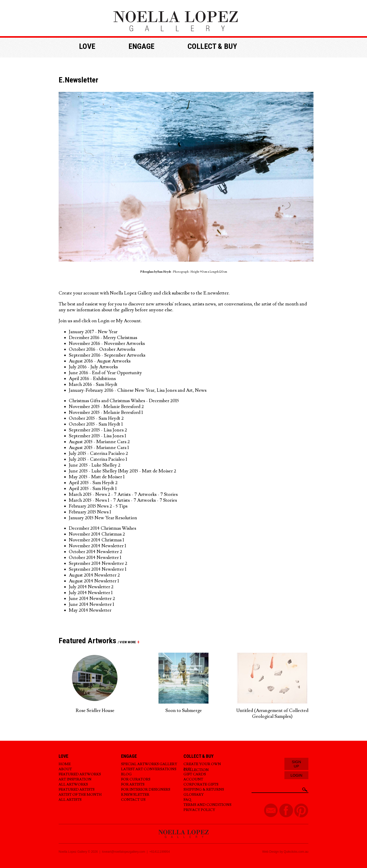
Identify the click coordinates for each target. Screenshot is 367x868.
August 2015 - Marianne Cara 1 (99, 448)
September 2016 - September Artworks (107, 355)
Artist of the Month (80, 795)
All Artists (70, 800)
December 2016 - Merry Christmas (103, 338)
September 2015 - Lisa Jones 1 (98, 436)
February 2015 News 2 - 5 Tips (98, 506)
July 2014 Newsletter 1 (91, 593)
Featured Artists (77, 790)
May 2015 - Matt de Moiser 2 (148, 471)
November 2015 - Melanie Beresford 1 (106, 412)
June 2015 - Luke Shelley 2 (95, 465)
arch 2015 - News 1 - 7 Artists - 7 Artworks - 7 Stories (126, 500)
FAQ (187, 800)
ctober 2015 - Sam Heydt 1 (98, 424)
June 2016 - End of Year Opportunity (105, 373)
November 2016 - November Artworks (107, 344)
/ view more (126, 642)
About (65, 769)
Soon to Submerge (184, 711)
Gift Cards (195, 774)
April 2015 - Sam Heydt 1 (94, 489)
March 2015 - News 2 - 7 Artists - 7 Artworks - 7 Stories (124, 494)
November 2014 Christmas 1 (96, 540)
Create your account (79, 293)
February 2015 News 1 (90, 512)
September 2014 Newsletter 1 (98, 569)
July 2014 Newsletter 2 (91, 587)
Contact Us (133, 800)
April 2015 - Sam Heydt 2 (93, 483)
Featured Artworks (80, 774)
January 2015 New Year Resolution (103, 518)
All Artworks (73, 785)
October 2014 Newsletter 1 (95, 558)
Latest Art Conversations (149, 769)
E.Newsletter (135, 795)
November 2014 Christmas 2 (97, 534)
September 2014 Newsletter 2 (98, 563)
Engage (141, 46)
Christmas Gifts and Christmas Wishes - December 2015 (124, 401)
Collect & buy (212, 46)
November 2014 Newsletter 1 (97, 546)
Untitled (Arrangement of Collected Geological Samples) (272, 713)
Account (193, 779)
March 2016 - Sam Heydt (93, 384)
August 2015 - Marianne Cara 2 (99, 442)
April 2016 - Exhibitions (92, 379)
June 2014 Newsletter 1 (91, 604)
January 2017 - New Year (93, 332)
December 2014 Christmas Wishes (102, 528)
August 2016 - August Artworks (100, 361)
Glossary (194, 795)
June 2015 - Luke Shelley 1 (94, 471)
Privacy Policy (199, 810)
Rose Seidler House (95, 711)
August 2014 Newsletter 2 (94, 575)
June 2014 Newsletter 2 (92, 599)
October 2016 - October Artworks (102, 349)
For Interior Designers (146, 790)
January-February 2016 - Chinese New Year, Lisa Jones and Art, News (138, 390)
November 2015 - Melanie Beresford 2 (107, 407)
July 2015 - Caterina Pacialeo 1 (99, 459)
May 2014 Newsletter (90, 610)
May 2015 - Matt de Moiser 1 (97, 477)
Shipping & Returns (204, 790)
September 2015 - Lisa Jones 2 (98, 430)
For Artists (133, 785)
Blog (126, 774)
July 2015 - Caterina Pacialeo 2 (98, 453)
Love (87, 46)
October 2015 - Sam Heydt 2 (97, 418)
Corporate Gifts (201, 785)
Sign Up (297, 764)
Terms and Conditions (207, 805)
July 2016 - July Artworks (93, 367)
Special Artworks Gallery (149, 764)
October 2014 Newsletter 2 (95, 552)
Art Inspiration (75, 779)
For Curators (136, 779)
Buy (187, 769)
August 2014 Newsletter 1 (94, 581)
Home (65, 764)
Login (104, 321)
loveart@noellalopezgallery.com (123, 852)
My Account (128, 321)
